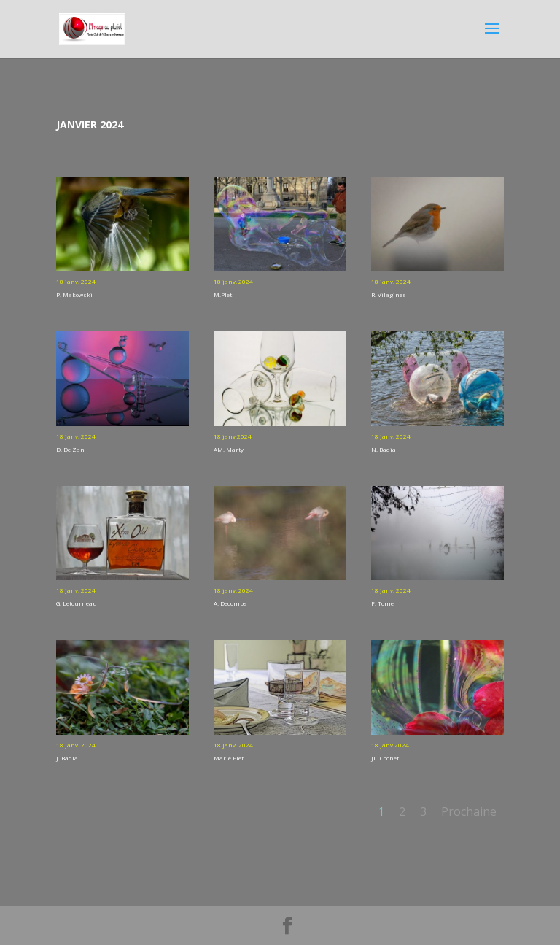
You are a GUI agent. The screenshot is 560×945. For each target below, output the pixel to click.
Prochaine (469, 811)
